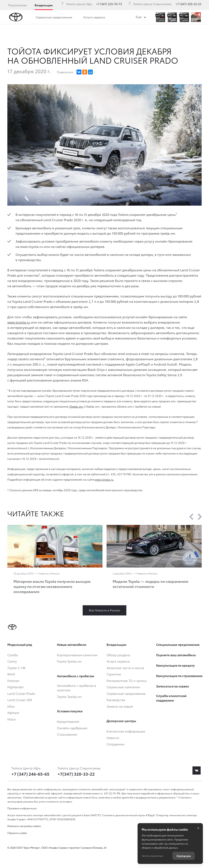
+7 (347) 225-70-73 (109, 4)
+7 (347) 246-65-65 (30, 774)
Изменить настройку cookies (24, 826)
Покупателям (17, 5)
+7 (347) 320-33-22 (188, 4)
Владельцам (44, 5)
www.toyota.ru (19, 322)
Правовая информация (22, 808)
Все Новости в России (104, 610)
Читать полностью (152, 856)
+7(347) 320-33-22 (76, 774)
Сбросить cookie (17, 833)
